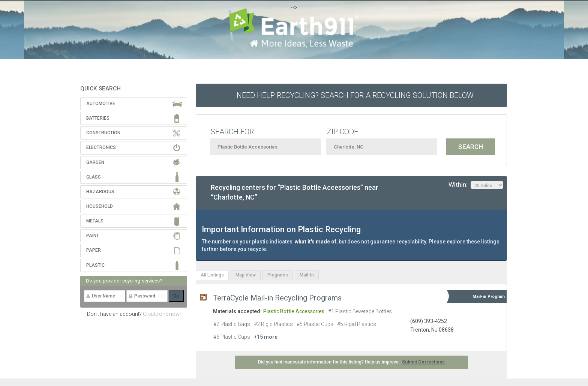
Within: (476, 185)
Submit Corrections (423, 362)
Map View (246, 275)
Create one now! (162, 314)
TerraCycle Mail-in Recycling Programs (277, 298)
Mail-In (307, 275)
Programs (278, 275)
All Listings (212, 275)
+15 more (266, 337)
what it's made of (316, 242)
